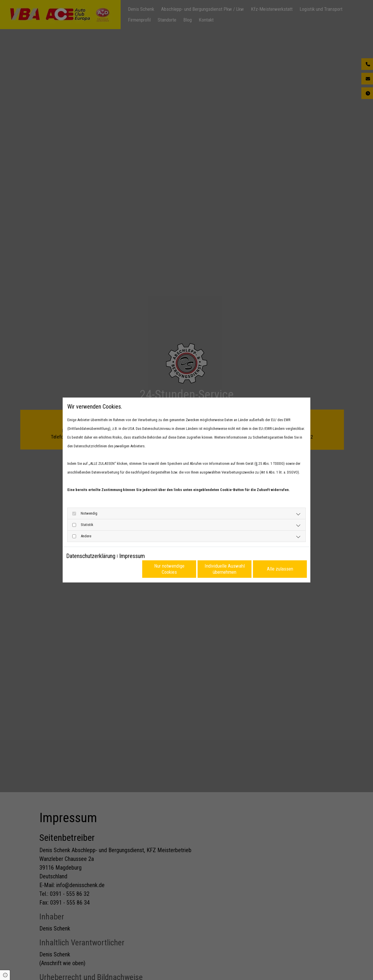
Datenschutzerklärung (91, 556)
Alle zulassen (280, 569)
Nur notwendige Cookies (169, 569)
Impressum (132, 556)
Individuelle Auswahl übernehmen (225, 569)
